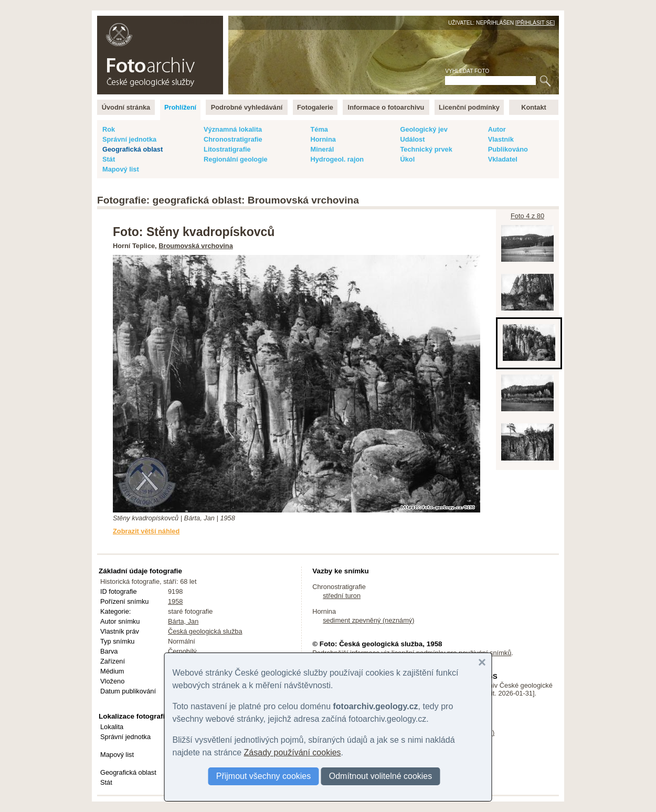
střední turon (342, 596)
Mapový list (121, 169)
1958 (175, 601)
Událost (412, 139)
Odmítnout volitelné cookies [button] (381, 776)
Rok (109, 129)
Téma (319, 129)
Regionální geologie (236, 159)
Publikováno (508, 149)
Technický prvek (426, 149)
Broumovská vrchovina (196, 246)
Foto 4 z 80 (527, 216)
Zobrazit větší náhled (146, 531)
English (210, 21)
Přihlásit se (535, 23)
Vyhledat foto (467, 71)
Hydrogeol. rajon (337, 159)
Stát (109, 159)
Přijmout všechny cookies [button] (264, 776)
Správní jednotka (129, 139)
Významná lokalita (233, 129)
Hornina (323, 139)
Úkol (407, 159)
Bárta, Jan (183, 621)
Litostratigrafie (227, 149)
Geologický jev (424, 129)
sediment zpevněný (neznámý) (368, 620)
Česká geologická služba (205, 631)
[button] (482, 663)
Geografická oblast (133, 149)
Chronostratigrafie (233, 139)
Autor (497, 129)
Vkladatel (503, 159)
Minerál (322, 149)
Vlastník (501, 139)
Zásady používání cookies (293, 752)
